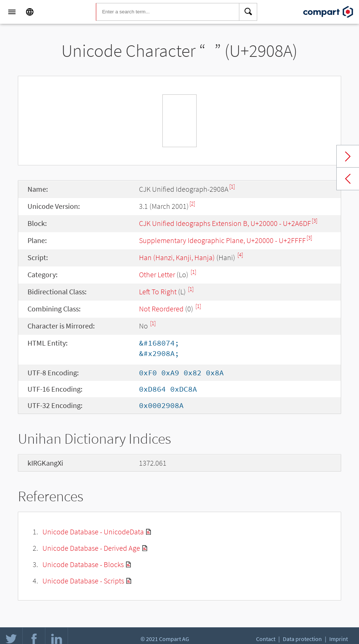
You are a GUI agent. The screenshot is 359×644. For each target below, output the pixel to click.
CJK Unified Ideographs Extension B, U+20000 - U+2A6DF (225, 223)
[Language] (30, 12)
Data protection (302, 639)
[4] (240, 255)
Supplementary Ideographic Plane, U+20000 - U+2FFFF (222, 240)
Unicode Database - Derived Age (91, 548)
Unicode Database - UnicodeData (93, 532)
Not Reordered (161, 309)
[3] (315, 221)
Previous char (348, 179)
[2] (192, 203)
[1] (232, 186)
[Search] (248, 12)
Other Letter (157, 274)
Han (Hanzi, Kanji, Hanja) (177, 257)
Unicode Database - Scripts (83, 581)
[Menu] (12, 12)
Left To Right (158, 292)
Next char (348, 156)
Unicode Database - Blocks (83, 564)
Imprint (339, 639)
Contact (266, 639)
